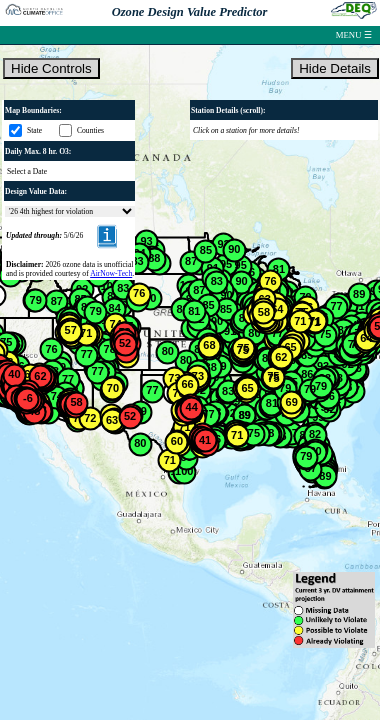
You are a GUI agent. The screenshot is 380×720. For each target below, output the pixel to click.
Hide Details (335, 68)
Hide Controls (51, 68)
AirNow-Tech (111, 273)
